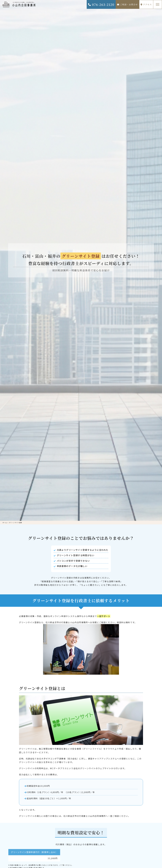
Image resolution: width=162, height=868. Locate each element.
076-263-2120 (101, 4)
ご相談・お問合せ (127, 4)
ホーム (5, 523)
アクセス (146, 4)
